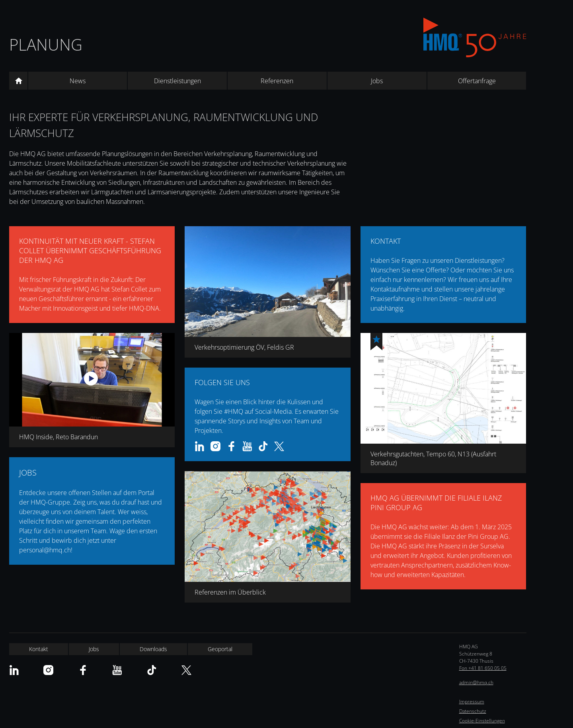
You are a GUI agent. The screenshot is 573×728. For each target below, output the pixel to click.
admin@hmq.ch (476, 682)
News (78, 81)
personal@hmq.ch (45, 550)
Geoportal (220, 649)
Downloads (153, 649)
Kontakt (39, 649)
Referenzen (277, 81)
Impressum (472, 702)
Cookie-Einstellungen (482, 721)
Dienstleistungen (177, 81)
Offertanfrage (477, 81)
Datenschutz (473, 711)
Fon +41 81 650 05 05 (483, 668)
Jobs (377, 81)
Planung (46, 44)
